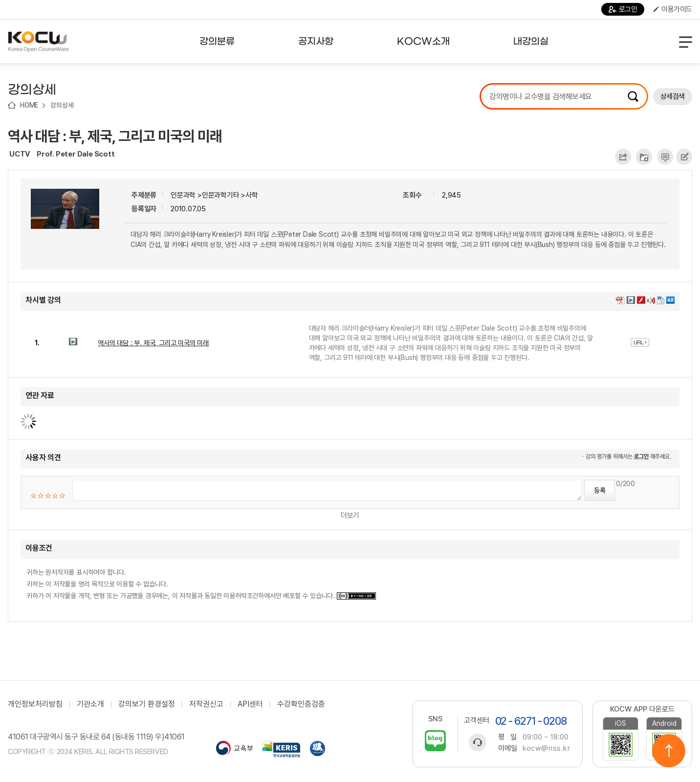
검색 (633, 96)
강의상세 (62, 105)
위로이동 (669, 751)
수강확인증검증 (301, 704)
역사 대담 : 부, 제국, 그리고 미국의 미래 (115, 136)
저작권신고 (206, 704)
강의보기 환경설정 (147, 704)
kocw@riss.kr (546, 748)
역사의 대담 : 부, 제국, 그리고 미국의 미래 (153, 343)
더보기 (350, 515)
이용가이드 (673, 9)
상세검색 (673, 96)
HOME (29, 105)
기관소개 (90, 704)
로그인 (623, 9)
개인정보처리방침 (35, 704)
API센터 (250, 704)
